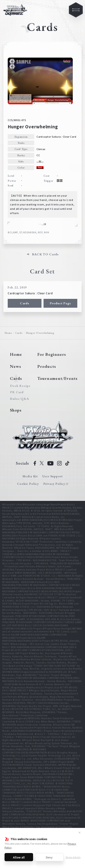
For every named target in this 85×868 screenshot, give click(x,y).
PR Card (17, 392)
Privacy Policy (54, 484)
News (16, 366)
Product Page (60, 303)
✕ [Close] (80, 832)
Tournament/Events (57, 378)
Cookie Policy (28, 484)
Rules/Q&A (19, 399)
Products (47, 366)
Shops (16, 410)
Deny (49, 857)
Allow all (19, 857)
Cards (25, 303)
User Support (53, 476)
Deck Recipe (19, 386)
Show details (73, 857)
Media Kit (30, 476)
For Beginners (52, 354)
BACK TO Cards (45, 254)
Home (8, 333)
